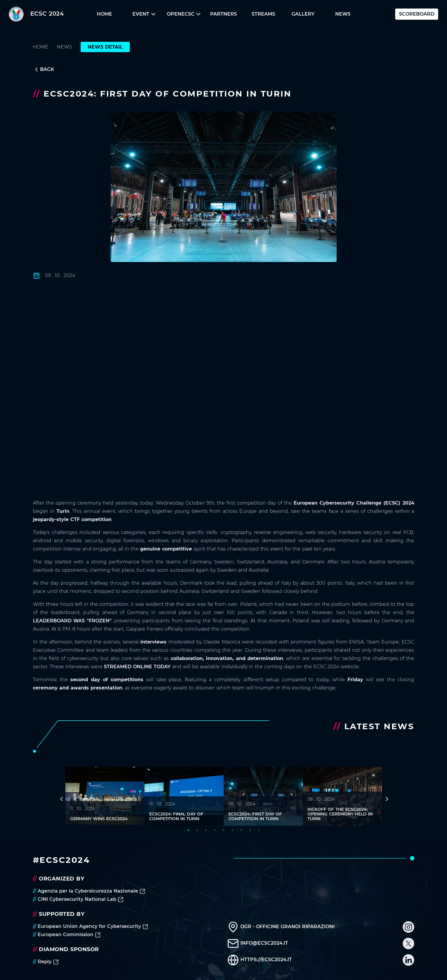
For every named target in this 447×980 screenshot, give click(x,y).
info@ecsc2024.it (258, 943)
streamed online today (137, 667)
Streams (263, 14)
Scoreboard (417, 14)
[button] (104, 14)
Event (144, 14)
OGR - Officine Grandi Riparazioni (281, 927)
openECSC (184, 14)
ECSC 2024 (36, 14)
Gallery (303, 14)
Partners (223, 14)
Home (104, 14)
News (343, 14)
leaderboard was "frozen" (72, 621)
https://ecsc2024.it (260, 960)
